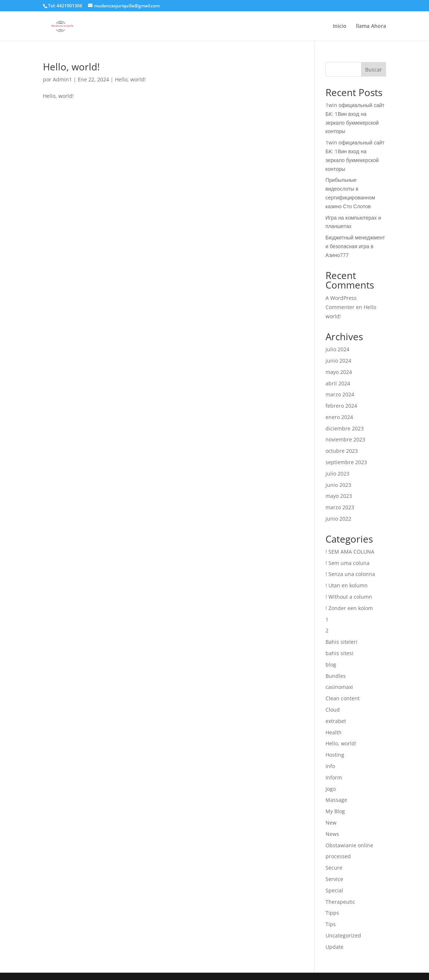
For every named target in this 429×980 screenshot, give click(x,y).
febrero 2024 (341, 406)
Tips (331, 924)
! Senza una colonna (350, 574)
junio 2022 (338, 519)
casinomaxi (339, 687)
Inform (334, 777)
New (331, 823)
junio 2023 (338, 485)
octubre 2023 (342, 451)
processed (338, 856)
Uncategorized (343, 935)
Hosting (335, 755)
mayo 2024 (339, 372)
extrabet (336, 721)
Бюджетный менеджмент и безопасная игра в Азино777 (355, 246)
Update (335, 947)
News (332, 834)
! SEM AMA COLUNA (350, 552)
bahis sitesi (339, 653)
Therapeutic (340, 902)
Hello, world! (71, 67)
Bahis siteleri (341, 642)
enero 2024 (339, 417)
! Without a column (349, 597)
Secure (334, 868)
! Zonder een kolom (349, 608)
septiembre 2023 (346, 462)
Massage (336, 800)
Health (334, 732)
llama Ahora (371, 26)
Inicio (340, 26)
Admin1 (62, 79)
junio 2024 (338, 361)
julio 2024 (337, 349)
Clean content (343, 698)
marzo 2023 (340, 507)
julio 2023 (337, 474)
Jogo (331, 789)
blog (331, 665)
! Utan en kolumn (347, 585)
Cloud (333, 710)
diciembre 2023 (345, 428)
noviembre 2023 (345, 439)
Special (334, 890)
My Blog (335, 811)
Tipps (332, 913)
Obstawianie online (349, 845)
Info (330, 766)
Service (334, 879)
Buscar (374, 69)
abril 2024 (338, 383)
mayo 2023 (339, 496)
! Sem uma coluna (348, 563)
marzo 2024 (340, 394)
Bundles (336, 676)
